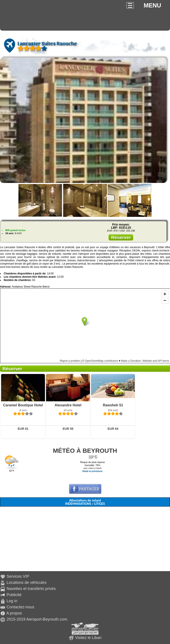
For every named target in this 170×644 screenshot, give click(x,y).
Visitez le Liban (88, 638)
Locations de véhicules (27, 583)
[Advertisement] (85, 540)
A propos (14, 613)
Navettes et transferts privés (31, 589)
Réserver (121, 237)
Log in (12, 601)
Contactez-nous (20, 607)
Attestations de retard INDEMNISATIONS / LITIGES (85, 502)
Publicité (14, 595)
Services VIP (18, 576)
